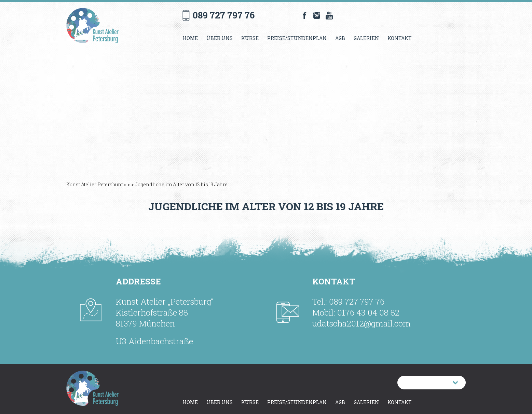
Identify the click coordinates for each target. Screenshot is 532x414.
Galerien (366, 38)
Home (190, 38)
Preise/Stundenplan (297, 38)
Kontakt (400, 38)
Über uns (220, 38)
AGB (340, 38)
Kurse (250, 38)
